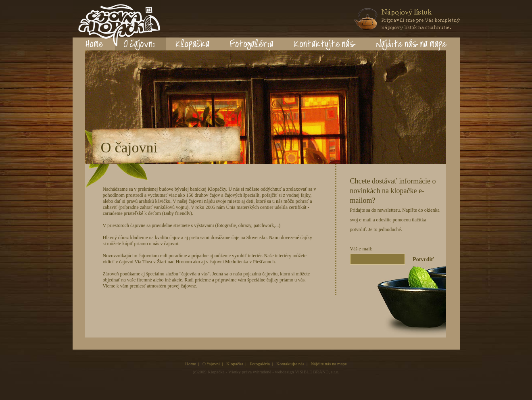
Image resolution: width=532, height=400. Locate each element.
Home (191, 364)
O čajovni (211, 364)
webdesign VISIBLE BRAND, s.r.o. (307, 372)
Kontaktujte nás (290, 364)
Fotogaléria (260, 364)
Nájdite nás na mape (329, 364)
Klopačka (235, 364)
